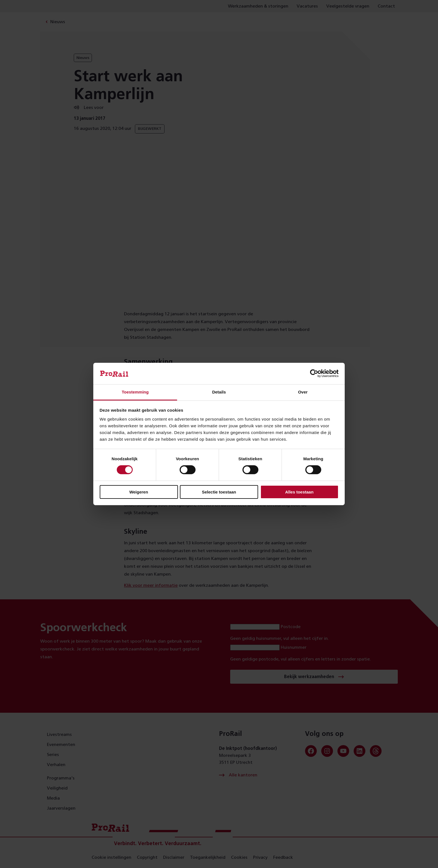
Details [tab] (219, 392)
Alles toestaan (299, 492)
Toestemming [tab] (135, 392)
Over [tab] (303, 392)
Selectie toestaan (219, 492)
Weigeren (139, 492)
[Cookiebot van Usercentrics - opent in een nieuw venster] (314, 373)
